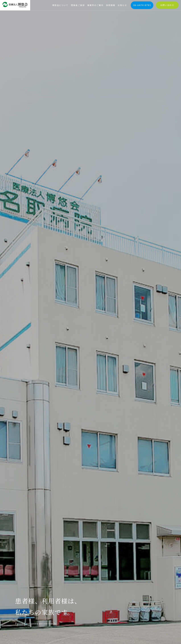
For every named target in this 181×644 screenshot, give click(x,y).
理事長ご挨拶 (78, 5)
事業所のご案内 (95, 5)
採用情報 (111, 5)
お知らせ (122, 5)
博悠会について (60, 5)
